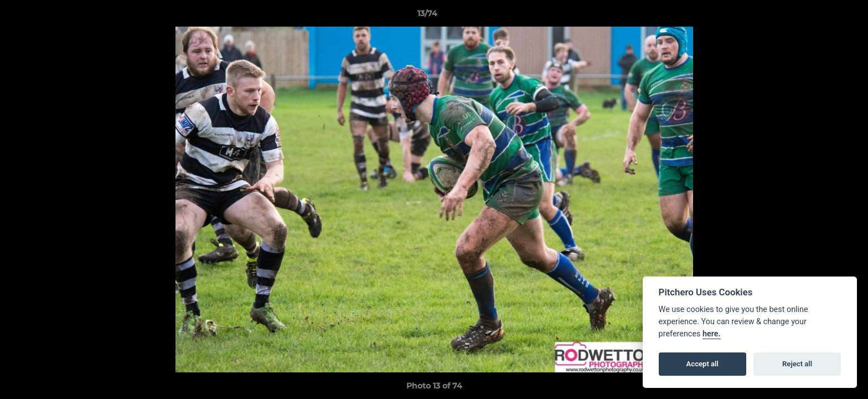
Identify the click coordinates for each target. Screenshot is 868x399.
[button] (821, 16)
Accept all (702, 364)
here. (712, 334)
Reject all (797, 364)
